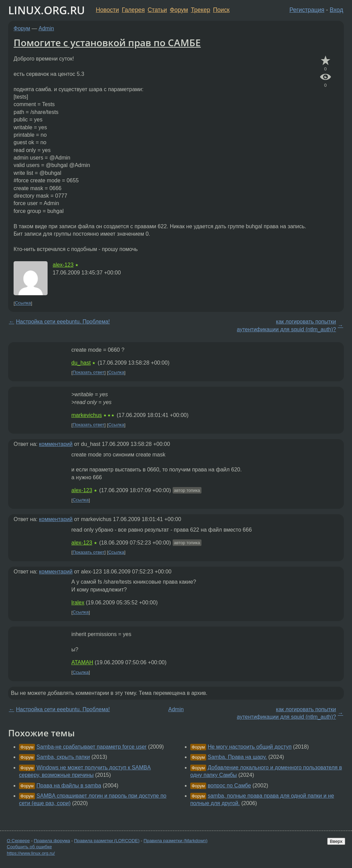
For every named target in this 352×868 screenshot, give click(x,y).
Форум (179, 10)
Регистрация (307, 10)
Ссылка (23, 303)
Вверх (336, 841)
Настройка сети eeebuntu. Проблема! (63, 322)
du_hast (81, 363)
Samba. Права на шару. (237, 757)
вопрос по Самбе (229, 786)
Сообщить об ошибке (29, 847)
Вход (336, 10)
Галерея (133, 10)
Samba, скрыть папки (63, 757)
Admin (46, 28)
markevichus (87, 415)
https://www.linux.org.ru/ (31, 853)
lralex (78, 603)
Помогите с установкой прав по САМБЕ (107, 43)
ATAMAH (82, 662)
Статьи (157, 10)
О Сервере (18, 841)
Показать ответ (89, 373)
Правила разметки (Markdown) (175, 841)
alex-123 (63, 265)
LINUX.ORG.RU (47, 10)
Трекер (201, 10)
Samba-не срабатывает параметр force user (91, 747)
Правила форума (52, 841)
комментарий (56, 444)
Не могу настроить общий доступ (250, 747)
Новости (107, 10)
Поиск (221, 10)
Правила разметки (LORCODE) (107, 841)
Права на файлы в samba (69, 786)
